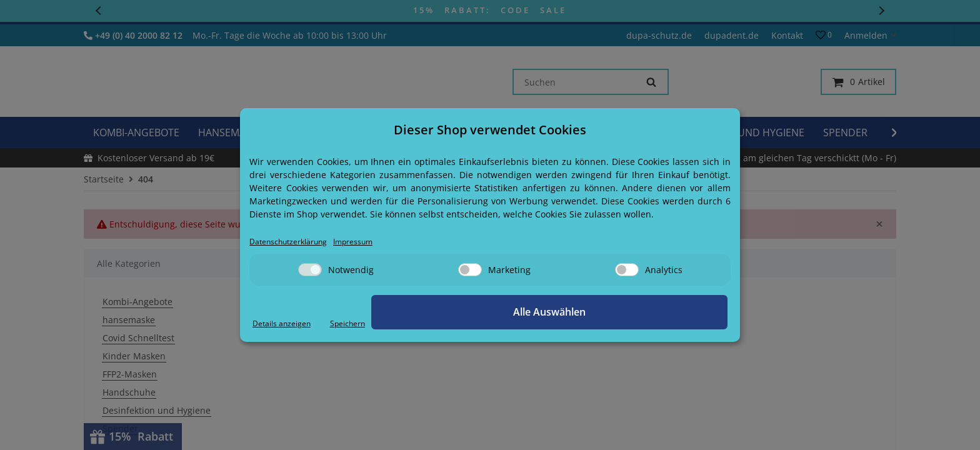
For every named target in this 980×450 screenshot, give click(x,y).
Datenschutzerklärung (296, 242)
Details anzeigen (287, 324)
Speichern (575, 324)
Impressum (372, 242)
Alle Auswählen (665, 313)
